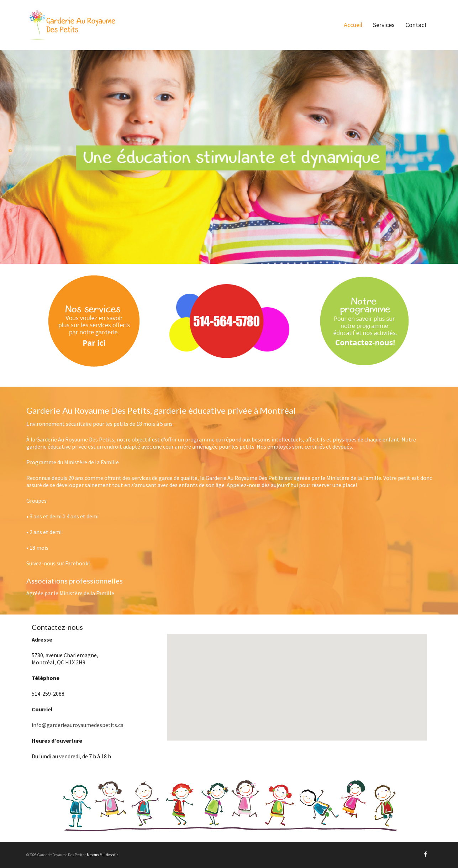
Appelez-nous (244, 485)
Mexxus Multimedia (103, 855)
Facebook (77, 563)
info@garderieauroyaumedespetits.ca (78, 725)
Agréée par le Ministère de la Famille (70, 593)
